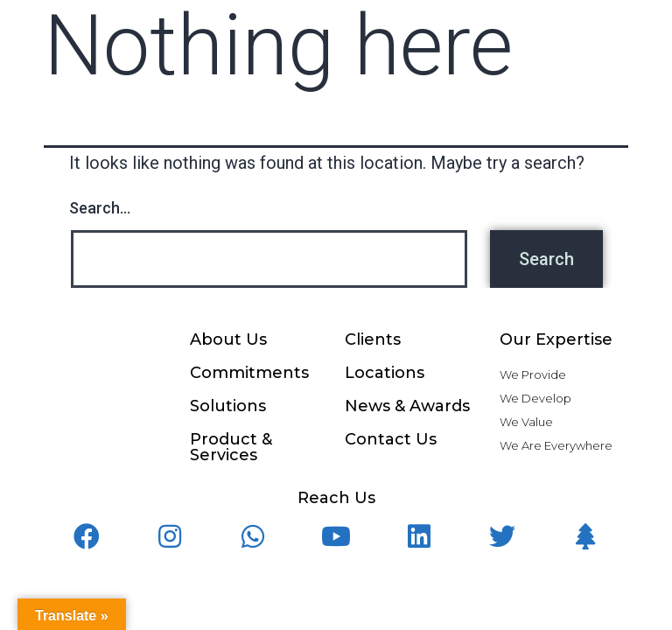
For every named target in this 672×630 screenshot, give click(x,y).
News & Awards (407, 406)
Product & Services (231, 447)
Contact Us (391, 439)
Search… (100, 208)
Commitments (249, 373)
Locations (385, 373)
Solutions (228, 406)
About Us (228, 339)
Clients (373, 339)
